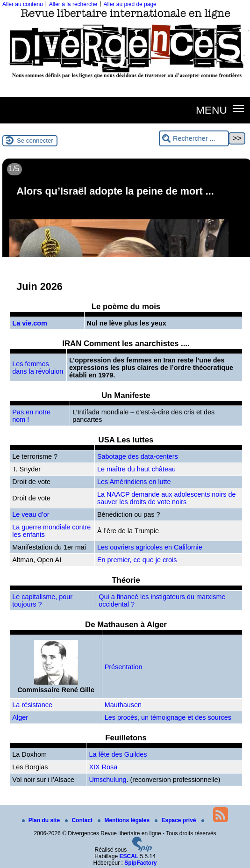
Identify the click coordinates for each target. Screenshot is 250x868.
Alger (20, 717)
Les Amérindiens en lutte (134, 482)
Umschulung (107, 780)
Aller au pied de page (130, 4)
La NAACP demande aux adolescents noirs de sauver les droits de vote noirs (167, 498)
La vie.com (29, 323)
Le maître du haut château (136, 469)
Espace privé (176, 820)
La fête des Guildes (118, 754)
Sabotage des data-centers (138, 456)
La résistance (32, 705)
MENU (211, 110)
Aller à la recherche (73, 4)
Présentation (124, 667)
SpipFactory (140, 863)
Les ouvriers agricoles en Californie (150, 547)
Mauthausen (123, 705)
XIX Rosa (103, 767)
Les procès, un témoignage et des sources (168, 717)
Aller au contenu (23, 4)
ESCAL (129, 856)
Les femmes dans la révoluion (38, 368)
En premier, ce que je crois (137, 560)
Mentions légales (124, 820)
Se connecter (35, 141)
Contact (79, 820)
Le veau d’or (31, 514)
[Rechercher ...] (194, 139)
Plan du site (42, 820)
